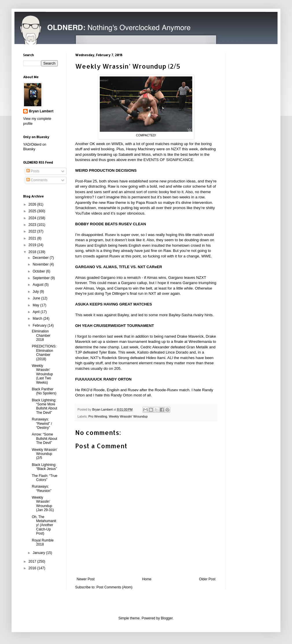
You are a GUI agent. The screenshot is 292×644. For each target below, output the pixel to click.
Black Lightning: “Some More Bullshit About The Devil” (45, 406)
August (39, 285)
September (42, 278)
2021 (33, 238)
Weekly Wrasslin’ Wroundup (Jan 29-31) (43, 504)
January (39, 553)
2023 (33, 225)
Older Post (207, 579)
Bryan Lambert (41, 111)
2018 (33, 252)
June (37, 298)
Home (147, 579)
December (41, 258)
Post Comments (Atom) (114, 587)
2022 (33, 231)
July (36, 292)
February (40, 325)
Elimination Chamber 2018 (41, 335)
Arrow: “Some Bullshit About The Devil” (45, 439)
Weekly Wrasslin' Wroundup (128, 416)
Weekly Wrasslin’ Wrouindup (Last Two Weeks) (42, 374)
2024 (33, 218)
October (39, 271)
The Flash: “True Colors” (45, 478)
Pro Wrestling (98, 416)
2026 (33, 204)
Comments (37, 180)
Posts (33, 171)
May (36, 305)
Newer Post (86, 579)
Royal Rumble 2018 (43, 542)
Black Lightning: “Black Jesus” (44, 467)
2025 (33, 211)
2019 (33, 245)
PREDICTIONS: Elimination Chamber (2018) (44, 353)
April (37, 312)
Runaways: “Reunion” (42, 489)
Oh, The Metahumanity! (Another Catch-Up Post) (44, 525)
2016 (33, 568)
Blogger (167, 618)
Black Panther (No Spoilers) (44, 391)
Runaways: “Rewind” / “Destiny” (42, 423)
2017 (33, 561)
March (38, 319)
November (41, 264)
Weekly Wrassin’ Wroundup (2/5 (45, 454)
